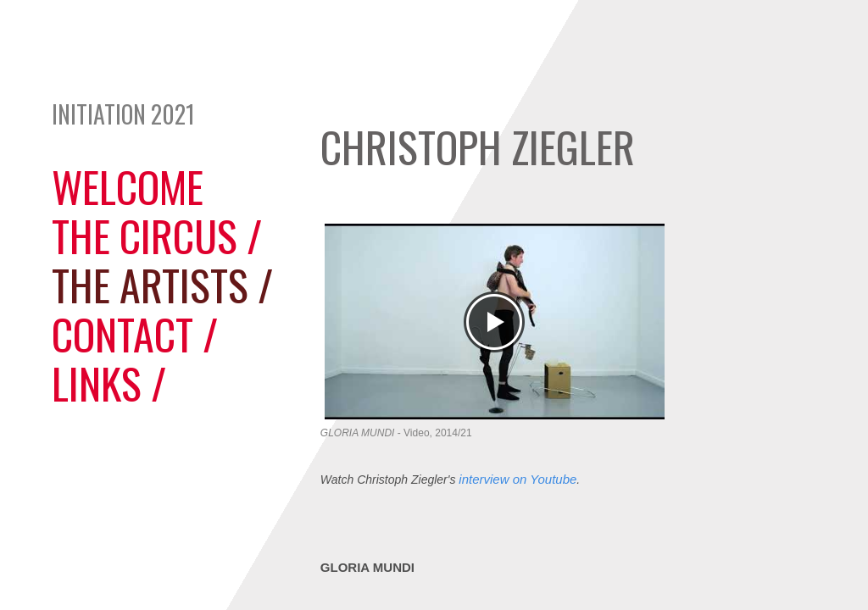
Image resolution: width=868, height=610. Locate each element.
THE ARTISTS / (162, 284)
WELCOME (128, 186)
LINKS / (109, 382)
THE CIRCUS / (157, 235)
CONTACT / (135, 333)
